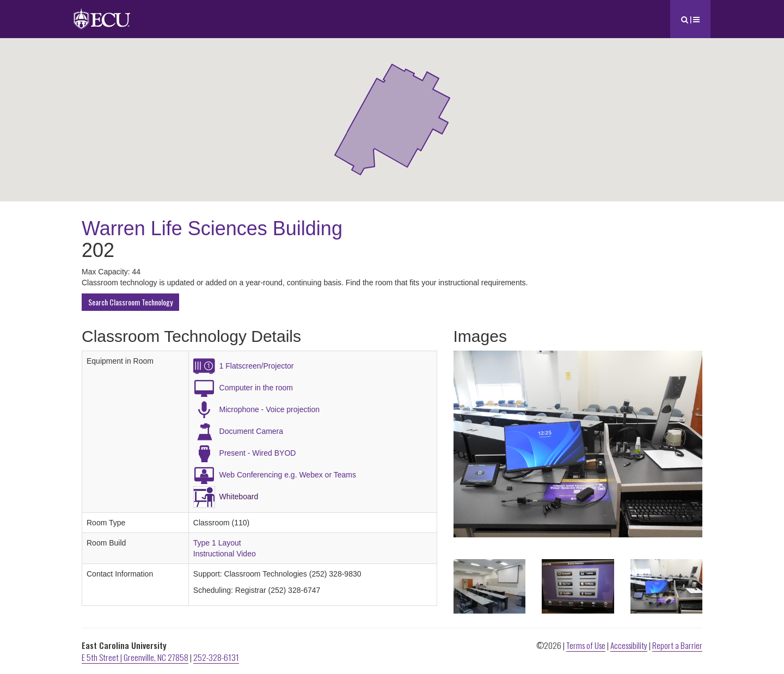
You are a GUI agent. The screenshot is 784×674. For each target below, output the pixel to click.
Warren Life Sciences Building (212, 228)
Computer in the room (256, 388)
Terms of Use (586, 645)
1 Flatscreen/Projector (257, 366)
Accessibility (629, 645)
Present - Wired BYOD (258, 453)
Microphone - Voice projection (269, 409)
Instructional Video (225, 554)
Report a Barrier (677, 645)
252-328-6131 (216, 657)
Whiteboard (239, 497)
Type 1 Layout (217, 543)
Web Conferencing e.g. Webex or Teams (288, 475)
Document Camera (252, 431)
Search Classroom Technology (130, 302)
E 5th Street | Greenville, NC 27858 (135, 657)
